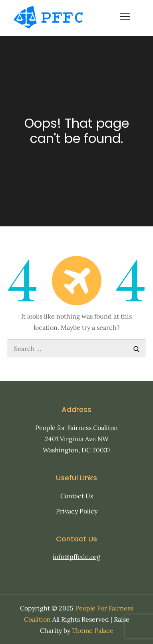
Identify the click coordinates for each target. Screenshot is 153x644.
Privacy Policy (77, 511)
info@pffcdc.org (76, 557)
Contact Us (77, 496)
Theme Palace (93, 630)
